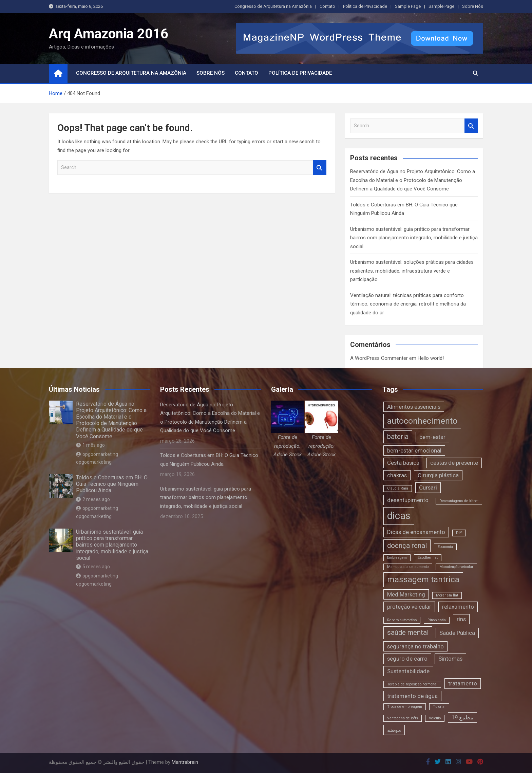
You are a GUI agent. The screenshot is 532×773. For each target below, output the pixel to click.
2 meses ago (93, 499)
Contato (327, 6)
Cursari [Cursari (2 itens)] (428, 487)
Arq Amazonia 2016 (109, 34)
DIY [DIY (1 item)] (459, 533)
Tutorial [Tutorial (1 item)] (439, 707)
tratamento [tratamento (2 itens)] (463, 683)
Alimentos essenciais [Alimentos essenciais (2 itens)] (414, 407)
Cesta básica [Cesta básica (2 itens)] (403, 463)
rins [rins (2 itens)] (461, 619)
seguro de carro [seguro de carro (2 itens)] (407, 659)
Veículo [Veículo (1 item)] (435, 718)
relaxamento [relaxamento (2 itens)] (458, 607)
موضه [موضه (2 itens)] (394, 730)
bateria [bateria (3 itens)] (398, 437)
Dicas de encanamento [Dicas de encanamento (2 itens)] (416, 532)
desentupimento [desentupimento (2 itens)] (408, 500)
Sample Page (408, 6)
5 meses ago (93, 567)
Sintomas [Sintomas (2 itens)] (450, 659)
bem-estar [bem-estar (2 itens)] (432, 437)
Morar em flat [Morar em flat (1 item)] (447, 595)
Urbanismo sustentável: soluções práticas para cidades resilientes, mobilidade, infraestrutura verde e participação (412, 271)
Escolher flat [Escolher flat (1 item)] (428, 558)
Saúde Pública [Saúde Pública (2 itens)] (457, 633)
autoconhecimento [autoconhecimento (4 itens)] (422, 421)
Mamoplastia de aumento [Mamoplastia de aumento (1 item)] (408, 567)
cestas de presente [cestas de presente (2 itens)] (454, 463)
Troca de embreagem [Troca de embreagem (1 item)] (405, 707)
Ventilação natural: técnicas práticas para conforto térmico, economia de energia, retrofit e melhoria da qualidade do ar (408, 304)
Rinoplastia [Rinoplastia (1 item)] (437, 620)
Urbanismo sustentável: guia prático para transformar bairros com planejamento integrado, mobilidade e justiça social (414, 238)
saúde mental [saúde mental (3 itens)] (408, 632)
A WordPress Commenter (379, 358)
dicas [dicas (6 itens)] (399, 516)
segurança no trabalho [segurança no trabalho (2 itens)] (415, 646)
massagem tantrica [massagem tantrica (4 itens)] (423, 579)
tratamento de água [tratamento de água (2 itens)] (412, 696)
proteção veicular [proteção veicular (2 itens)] (409, 607)
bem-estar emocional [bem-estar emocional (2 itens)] (414, 450)
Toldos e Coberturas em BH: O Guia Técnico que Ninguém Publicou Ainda (112, 484)
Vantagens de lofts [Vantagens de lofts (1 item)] (403, 718)
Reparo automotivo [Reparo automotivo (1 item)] (402, 620)
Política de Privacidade (365, 6)
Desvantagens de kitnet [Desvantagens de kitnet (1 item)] (459, 501)
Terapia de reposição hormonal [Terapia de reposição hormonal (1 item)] (412, 684)
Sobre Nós (473, 6)
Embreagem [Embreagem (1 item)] (397, 558)
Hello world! (431, 358)
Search (320, 168)
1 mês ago (90, 445)
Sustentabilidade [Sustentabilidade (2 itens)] (408, 671)
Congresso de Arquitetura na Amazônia (273, 6)
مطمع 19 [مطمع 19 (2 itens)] (462, 717)
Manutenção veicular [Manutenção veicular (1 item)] (456, 567)
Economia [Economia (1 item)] (445, 547)
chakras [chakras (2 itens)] (397, 475)
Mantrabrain (185, 762)
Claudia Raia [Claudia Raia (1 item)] (398, 488)
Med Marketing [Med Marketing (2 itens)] (406, 594)
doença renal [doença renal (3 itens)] (407, 546)
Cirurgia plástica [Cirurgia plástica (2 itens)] (438, 475)
